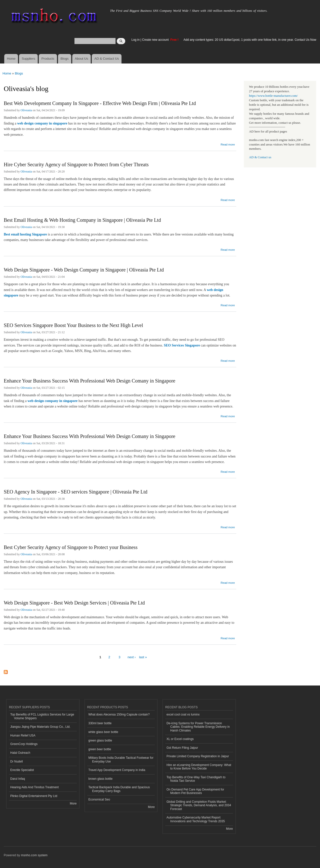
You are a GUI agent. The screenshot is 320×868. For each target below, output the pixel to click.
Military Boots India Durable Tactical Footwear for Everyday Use (121, 759)
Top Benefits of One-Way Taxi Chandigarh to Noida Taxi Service (196, 779)
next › (132, 657)
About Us (81, 59)
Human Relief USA (23, 735)
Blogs (65, 59)
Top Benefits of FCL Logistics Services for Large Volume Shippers (42, 716)
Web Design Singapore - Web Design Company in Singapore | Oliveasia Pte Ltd (84, 270)
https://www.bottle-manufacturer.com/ (273, 96)
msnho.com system (34, 855)
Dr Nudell (16, 761)
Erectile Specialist (22, 770)
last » (143, 657)
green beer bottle (100, 749)
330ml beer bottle (100, 723)
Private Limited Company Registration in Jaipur (198, 756)
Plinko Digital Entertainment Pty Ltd (34, 796)
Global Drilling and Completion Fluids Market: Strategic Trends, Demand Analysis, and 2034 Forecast (199, 805)
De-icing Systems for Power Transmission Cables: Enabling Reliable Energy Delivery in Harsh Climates (198, 727)
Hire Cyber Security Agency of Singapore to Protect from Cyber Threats (76, 164)
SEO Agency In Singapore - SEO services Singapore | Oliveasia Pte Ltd (75, 492)
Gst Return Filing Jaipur (182, 748)
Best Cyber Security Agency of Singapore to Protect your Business (71, 547)
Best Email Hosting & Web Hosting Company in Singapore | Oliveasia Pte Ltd (82, 220)
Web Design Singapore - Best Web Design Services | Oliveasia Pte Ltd (74, 603)
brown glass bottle (101, 779)
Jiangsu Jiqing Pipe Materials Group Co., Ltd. (40, 727)
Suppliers (28, 59)
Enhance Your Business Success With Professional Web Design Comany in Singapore (89, 381)
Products (48, 59)
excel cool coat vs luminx (183, 714)
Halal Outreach (20, 753)
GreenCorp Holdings (24, 744)
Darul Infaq (18, 779)
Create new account (156, 40)
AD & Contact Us (107, 59)
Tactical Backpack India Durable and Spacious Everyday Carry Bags (119, 789)
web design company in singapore (42, 123)
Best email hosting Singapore (25, 234)
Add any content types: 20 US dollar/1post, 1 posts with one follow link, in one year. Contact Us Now (250, 40)
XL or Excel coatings (180, 739)
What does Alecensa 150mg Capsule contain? (119, 714)
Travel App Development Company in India (117, 770)
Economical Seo (99, 799)
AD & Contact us (260, 157)
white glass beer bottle (103, 732)
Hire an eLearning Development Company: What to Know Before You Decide (199, 767)
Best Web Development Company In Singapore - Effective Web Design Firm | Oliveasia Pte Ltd (100, 103)
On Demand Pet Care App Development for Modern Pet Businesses (195, 791)
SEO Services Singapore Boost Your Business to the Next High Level (73, 325)
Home (11, 59)
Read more (228, 144)
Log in (136, 40)
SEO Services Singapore (182, 345)
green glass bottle (100, 740)
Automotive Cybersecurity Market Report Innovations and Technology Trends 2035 (196, 819)
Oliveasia (26, 110)
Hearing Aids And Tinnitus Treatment (34, 787)
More (73, 803)
